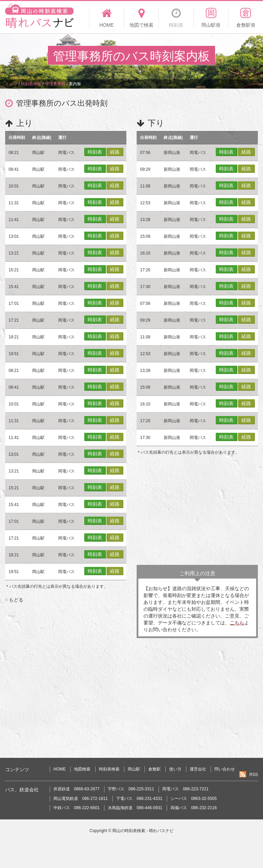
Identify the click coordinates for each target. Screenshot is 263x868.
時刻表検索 (109, 769)
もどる (14, 600)
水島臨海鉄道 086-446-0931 (135, 808)
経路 (115, 152)
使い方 (175, 769)
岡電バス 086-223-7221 (185, 789)
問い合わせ (225, 769)
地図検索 (82, 769)
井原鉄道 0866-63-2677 (77, 789)
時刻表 (95, 152)
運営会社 (198, 769)
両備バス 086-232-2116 (194, 808)
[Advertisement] (197, 510)
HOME (60, 769)
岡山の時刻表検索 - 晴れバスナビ (143, 831)
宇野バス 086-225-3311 (131, 789)
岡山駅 (134, 769)
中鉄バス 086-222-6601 (77, 808)
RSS (254, 775)
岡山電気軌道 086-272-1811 (81, 799)
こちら (237, 623)
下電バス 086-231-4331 (139, 799)
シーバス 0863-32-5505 (194, 799)
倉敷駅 (154, 769)
